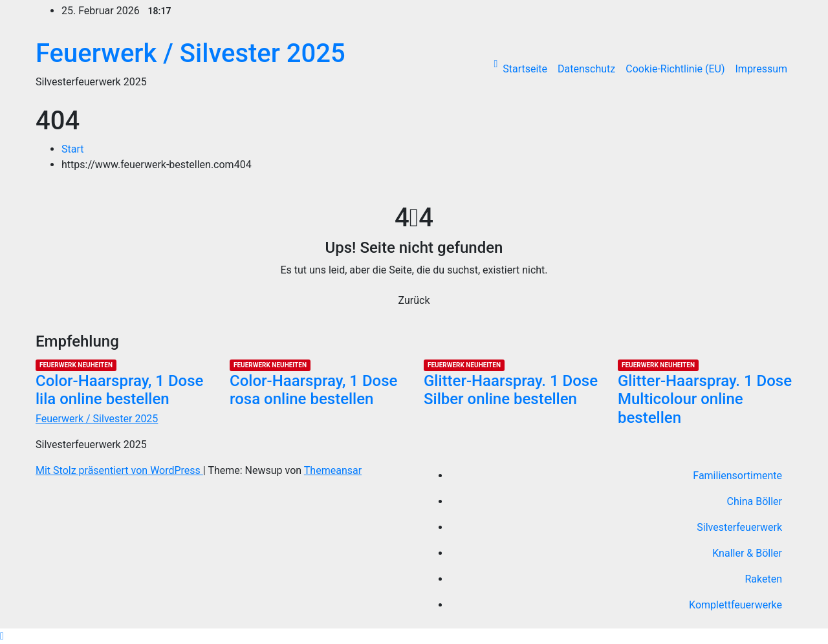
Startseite (525, 69)
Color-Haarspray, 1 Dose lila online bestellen (119, 390)
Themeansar (333, 470)
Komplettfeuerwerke (735, 605)
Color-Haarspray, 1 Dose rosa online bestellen (313, 390)
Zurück (414, 300)
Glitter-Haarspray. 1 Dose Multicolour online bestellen (705, 400)
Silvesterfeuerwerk (739, 527)
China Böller (755, 501)
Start (72, 149)
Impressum (762, 69)
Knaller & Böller (747, 553)
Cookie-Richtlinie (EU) (675, 69)
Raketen (763, 579)
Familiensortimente (737, 476)
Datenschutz (586, 69)
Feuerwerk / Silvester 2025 (191, 53)
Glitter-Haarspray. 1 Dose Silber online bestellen (511, 390)
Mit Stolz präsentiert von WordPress (119, 470)
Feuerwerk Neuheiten (76, 365)
